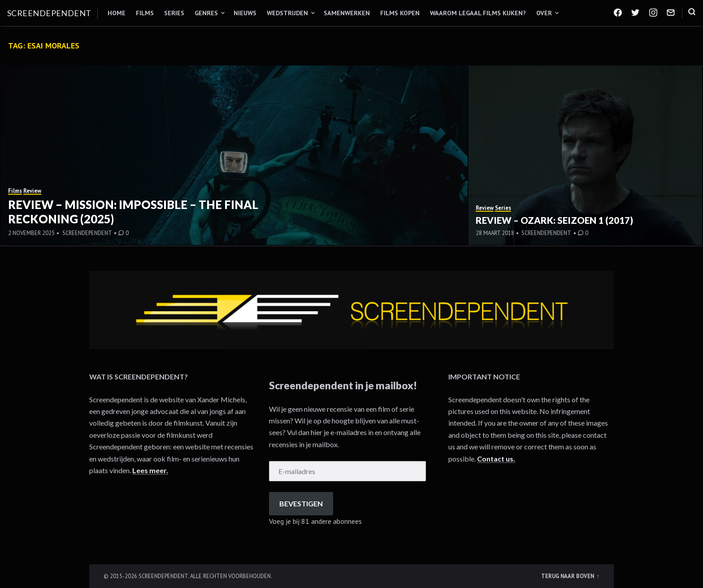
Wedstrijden (287, 13)
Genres (206, 13)
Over (544, 13)
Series (174, 13)
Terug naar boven (568, 576)
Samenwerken (347, 13)
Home (117, 13)
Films (145, 13)
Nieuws (245, 13)
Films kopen (400, 13)
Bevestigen (301, 503)
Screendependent (49, 13)
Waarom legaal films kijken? (478, 13)
